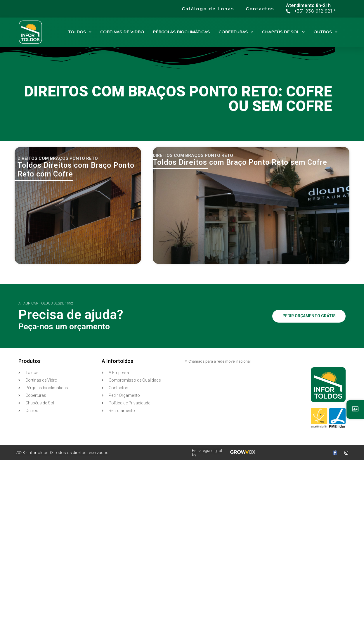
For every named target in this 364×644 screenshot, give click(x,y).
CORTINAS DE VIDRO (122, 32)
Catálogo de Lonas (208, 9)
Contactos (260, 9)
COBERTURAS (236, 32)
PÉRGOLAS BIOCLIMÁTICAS (181, 32)
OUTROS (325, 32)
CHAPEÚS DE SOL (283, 32)
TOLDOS (80, 32)
